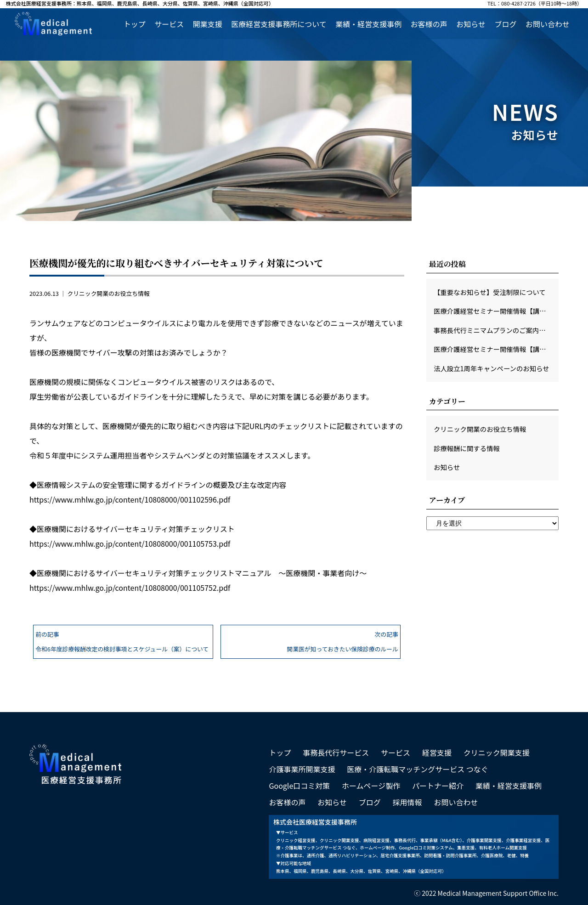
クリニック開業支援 (497, 752)
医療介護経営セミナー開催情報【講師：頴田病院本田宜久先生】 (496, 349)
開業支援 (208, 24)
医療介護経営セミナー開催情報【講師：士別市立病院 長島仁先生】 (496, 311)
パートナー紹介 (438, 786)
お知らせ (471, 24)
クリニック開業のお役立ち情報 (108, 293)
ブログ (505, 24)
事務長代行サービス (336, 752)
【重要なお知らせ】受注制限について (490, 292)
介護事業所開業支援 (302, 769)
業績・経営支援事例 (368, 24)
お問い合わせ (548, 24)
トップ (135, 24)
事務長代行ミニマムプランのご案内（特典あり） (496, 330)
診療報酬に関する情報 (467, 448)
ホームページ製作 (371, 786)
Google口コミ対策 (299, 786)
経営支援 (437, 752)
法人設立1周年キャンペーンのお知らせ (492, 368)
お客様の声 (429, 24)
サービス (169, 24)
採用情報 (407, 802)
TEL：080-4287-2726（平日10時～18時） (535, 4)
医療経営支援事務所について (279, 24)
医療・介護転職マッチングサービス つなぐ (418, 769)
